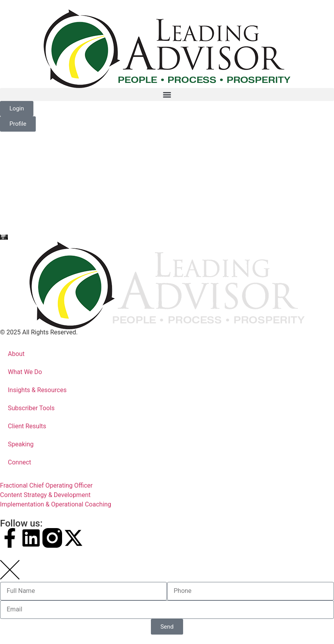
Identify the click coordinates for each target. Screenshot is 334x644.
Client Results (27, 426)
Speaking (21, 444)
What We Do (25, 372)
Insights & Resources (37, 390)
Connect (19, 462)
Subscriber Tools (31, 408)
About (16, 354)
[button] (167, 94)
